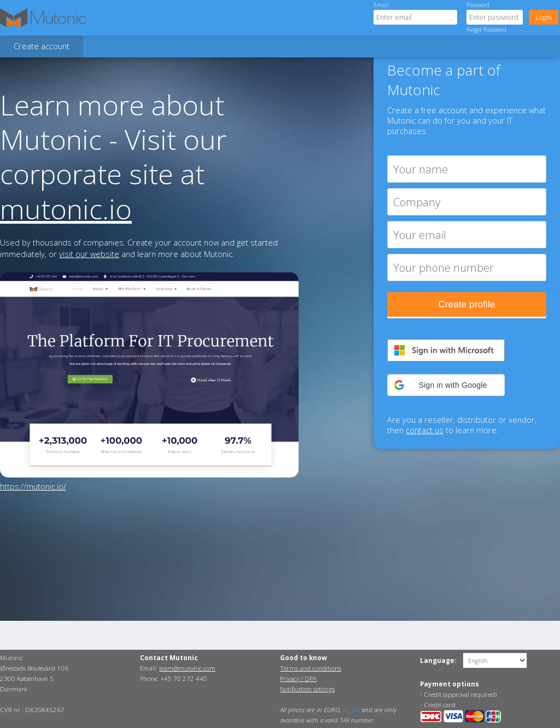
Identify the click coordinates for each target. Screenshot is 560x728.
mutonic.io (66, 209)
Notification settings (307, 689)
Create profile (466, 304)
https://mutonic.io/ (33, 487)
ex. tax (351, 710)
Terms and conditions (311, 668)
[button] (446, 385)
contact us (425, 430)
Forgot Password (486, 30)
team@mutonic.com (187, 668)
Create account (42, 46)
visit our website (89, 254)
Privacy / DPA (298, 679)
